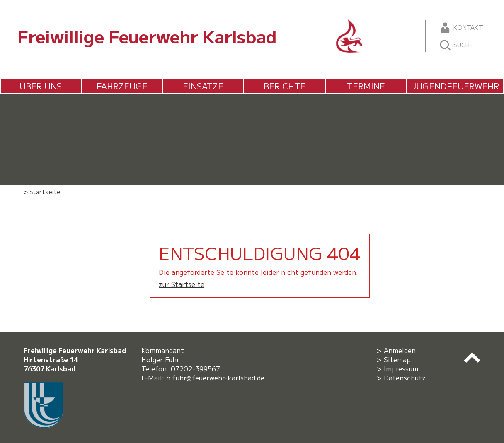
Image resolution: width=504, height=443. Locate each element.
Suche (456, 45)
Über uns (41, 86)
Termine (366, 86)
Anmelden (400, 350)
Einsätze (203, 86)
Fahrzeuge (122, 86)
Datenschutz (405, 378)
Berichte (285, 86)
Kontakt (461, 28)
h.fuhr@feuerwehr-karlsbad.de (217, 378)
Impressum (401, 368)
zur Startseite (182, 284)
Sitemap (397, 359)
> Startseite (42, 191)
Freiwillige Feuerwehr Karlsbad (147, 36)
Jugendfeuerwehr (455, 86)
